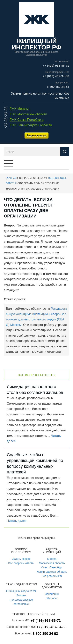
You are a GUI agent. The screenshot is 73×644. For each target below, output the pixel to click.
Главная (11, 178)
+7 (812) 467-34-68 (56, 76)
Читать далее (17, 521)
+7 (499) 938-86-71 (56, 66)
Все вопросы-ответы (36, 375)
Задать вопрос (36, 135)
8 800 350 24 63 (58, 87)
